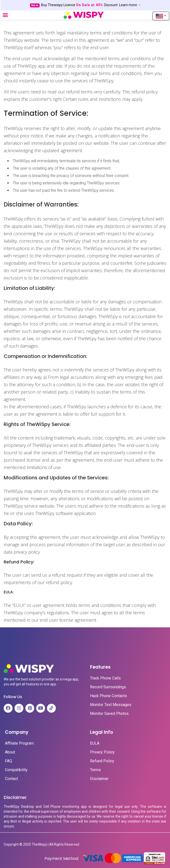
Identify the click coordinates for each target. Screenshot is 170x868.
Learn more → (130, 5)
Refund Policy (102, 761)
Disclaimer (99, 779)
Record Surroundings (108, 687)
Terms (95, 770)
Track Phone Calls (105, 678)
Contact (11, 779)
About (10, 752)
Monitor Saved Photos (109, 714)
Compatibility (16, 770)
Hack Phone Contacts (108, 696)
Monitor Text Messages (111, 705)
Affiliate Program (19, 743)
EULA (95, 743)
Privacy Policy (102, 752)
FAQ (8, 761)
